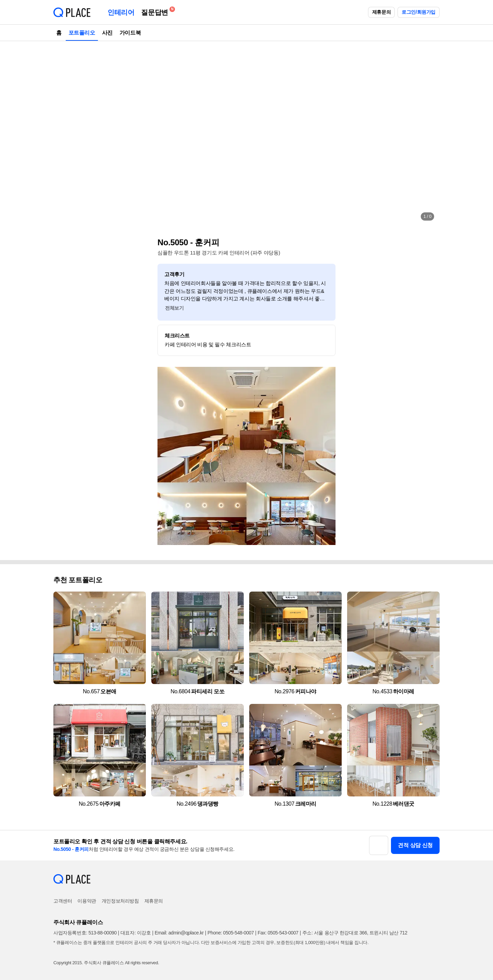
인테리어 (121, 12)
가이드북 (130, 33)
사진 (107, 33)
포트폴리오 (82, 33)
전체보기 (174, 308)
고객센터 (63, 901)
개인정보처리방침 (120, 901)
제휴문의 (381, 12)
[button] (66, 134)
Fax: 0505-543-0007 (278, 933)
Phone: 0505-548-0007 (231, 933)
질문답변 (156, 11)
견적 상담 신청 (415, 845)
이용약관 (87, 901)
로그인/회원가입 (419, 12)
